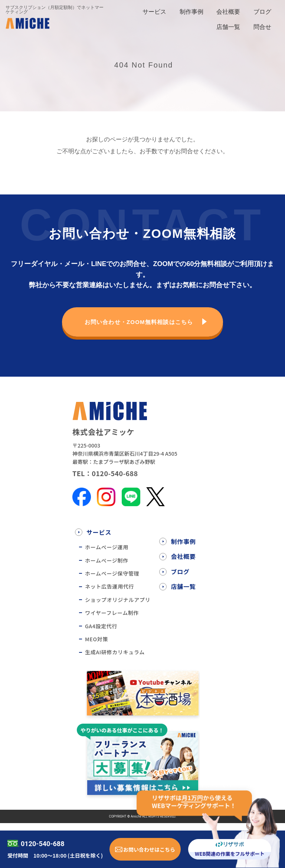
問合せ (262, 27)
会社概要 (228, 12)
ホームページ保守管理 (112, 573)
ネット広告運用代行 (109, 586)
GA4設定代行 (101, 626)
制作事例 (191, 12)
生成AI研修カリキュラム (115, 652)
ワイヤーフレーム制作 (112, 613)
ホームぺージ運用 (107, 547)
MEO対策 (96, 639)
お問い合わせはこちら (149, 849)
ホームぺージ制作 (107, 560)
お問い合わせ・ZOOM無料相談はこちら (139, 322)
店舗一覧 (228, 27)
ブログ (262, 12)
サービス (154, 12)
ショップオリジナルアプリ (118, 600)
